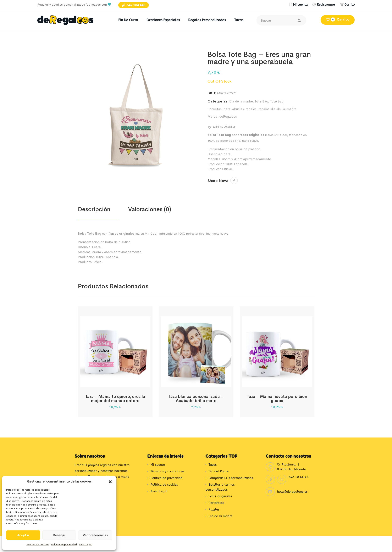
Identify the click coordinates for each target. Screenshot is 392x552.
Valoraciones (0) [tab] (150, 209)
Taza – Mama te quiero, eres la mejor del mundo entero (115, 399)
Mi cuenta (300, 5)
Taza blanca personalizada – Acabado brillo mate (196, 399)
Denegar (59, 535)
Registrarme (326, 5)
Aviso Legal (85, 545)
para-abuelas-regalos (240, 109)
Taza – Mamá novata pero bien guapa (277, 399)
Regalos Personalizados (207, 20)
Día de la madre (241, 101)
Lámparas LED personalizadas (231, 478)
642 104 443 (134, 5)
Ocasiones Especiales (163, 20)
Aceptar (23, 535)
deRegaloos (228, 116)
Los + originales (220, 496)
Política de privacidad (64, 545)
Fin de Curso (128, 20)
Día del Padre (219, 471)
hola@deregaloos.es (292, 492)
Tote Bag (261, 101)
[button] (110, 481)
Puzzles (214, 509)
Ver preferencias (95, 535)
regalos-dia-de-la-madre (277, 109)
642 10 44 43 (298, 477)
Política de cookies (38, 545)
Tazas (239, 20)
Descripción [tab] (94, 209)
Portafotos (216, 503)
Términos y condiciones (167, 471)
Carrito (350, 5)
